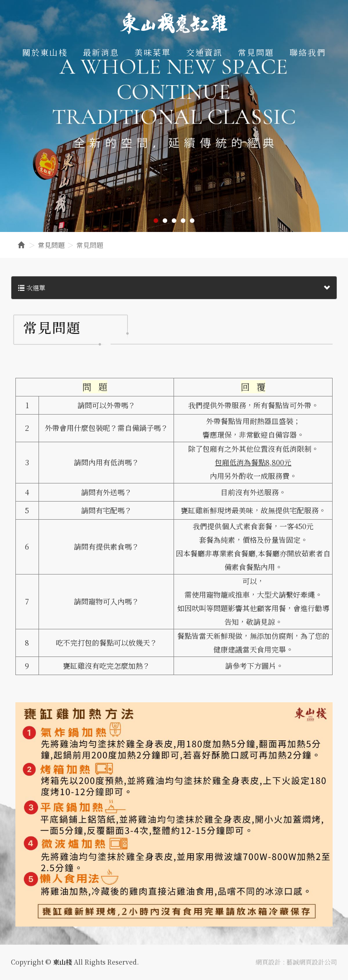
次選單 (174, 288)
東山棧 (174, 23)
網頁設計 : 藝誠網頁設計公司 (296, 962)
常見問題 (51, 245)
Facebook (336, 21)
